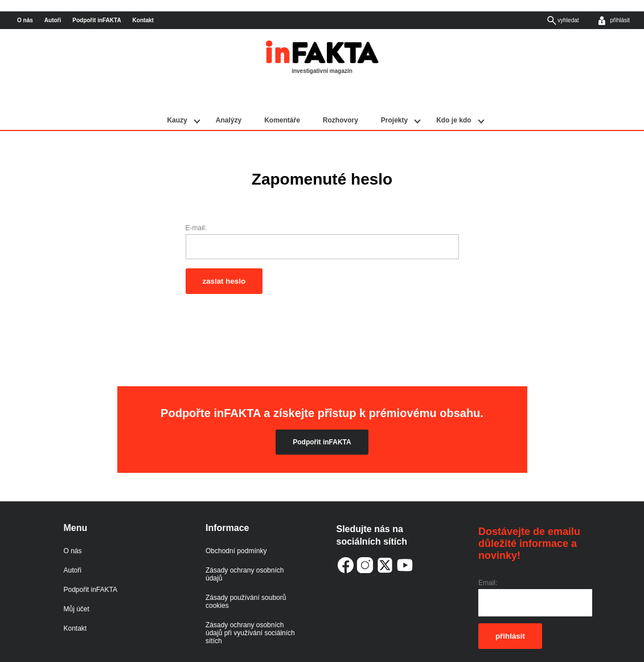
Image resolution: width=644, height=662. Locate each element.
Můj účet (77, 583)
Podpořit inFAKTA (97, 20)
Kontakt (143, 20)
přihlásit (510, 610)
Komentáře (282, 95)
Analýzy (229, 95)
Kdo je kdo (454, 95)
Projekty (394, 95)
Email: (488, 558)
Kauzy (177, 95)
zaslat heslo (224, 256)
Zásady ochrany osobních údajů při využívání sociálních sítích (250, 607)
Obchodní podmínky (236, 525)
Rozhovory (341, 95)
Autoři (53, 20)
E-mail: (196, 203)
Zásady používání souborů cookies (246, 576)
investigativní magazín (322, 71)
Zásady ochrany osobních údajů (245, 549)
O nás (25, 20)
